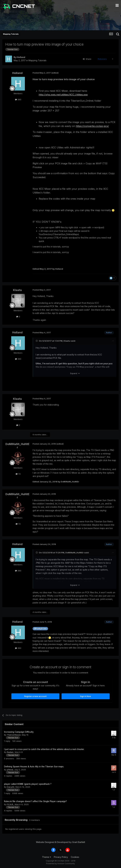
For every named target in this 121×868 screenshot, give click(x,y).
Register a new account (35, 696)
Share (87, 59)
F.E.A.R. (10, 804)
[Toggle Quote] (37, 341)
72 (18, 474)
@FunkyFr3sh (40, 629)
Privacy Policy (61, 857)
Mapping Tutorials (37, 60)
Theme (46, 857)
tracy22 (11, 787)
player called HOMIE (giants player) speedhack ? (28, 784)
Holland (21, 57)
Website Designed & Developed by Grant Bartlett (60, 842)
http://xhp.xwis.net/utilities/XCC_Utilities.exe (63, 95)
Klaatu (17, 290)
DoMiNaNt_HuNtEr (17, 446)
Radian (10, 752)
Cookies (75, 857)
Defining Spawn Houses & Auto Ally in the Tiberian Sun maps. (34, 767)
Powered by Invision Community (60, 864)
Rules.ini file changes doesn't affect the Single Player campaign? (35, 801)
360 (18, 99)
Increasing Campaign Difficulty (19, 732)
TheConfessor (14, 735)
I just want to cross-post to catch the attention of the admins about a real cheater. (44, 749)
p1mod (10, 770)
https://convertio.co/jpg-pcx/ (92, 126)
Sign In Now (86, 696)
